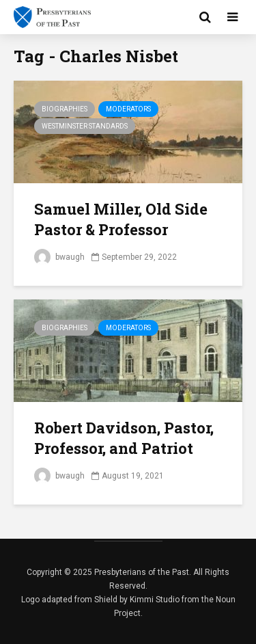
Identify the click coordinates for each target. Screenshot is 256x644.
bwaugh (59, 257)
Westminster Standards (85, 126)
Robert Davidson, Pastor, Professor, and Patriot (124, 438)
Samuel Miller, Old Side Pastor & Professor (121, 219)
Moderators (128, 109)
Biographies (65, 109)
